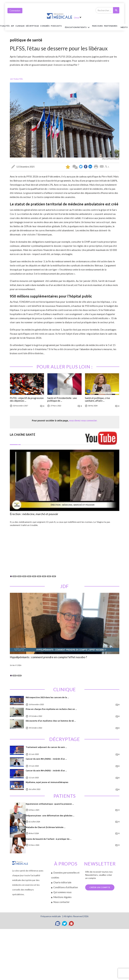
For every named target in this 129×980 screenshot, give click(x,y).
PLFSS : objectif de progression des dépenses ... (27, 399)
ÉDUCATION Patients (78, 27)
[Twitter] (65, 923)
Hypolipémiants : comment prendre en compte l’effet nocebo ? (48, 657)
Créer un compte (100, 887)
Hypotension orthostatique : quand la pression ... (50, 804)
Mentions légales (62, 897)
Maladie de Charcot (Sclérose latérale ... (46, 827)
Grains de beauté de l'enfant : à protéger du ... (49, 839)
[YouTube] (71, 923)
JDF (12, 26)
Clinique (20, 26)
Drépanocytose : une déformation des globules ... (50, 816)
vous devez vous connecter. (83, 421)
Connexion (15, 11)
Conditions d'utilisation (66, 887)
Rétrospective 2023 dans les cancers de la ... (47, 697)
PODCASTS (56, 26)
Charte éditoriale (62, 882)
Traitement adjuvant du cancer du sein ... (46, 747)
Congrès (45, 26)
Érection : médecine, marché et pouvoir (34, 514)
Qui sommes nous (62, 892)
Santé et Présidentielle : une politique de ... (62, 399)
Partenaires (111, 26)
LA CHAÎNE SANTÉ (23, 435)
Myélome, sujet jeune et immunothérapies (47, 782)
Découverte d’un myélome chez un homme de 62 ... (51, 721)
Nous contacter (61, 902)
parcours (97, 26)
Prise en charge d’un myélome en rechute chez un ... (51, 709)
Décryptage (32, 26)
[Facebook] (58, 923)
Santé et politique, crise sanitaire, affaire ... (97, 399)
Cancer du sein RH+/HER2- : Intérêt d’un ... (46, 759)
